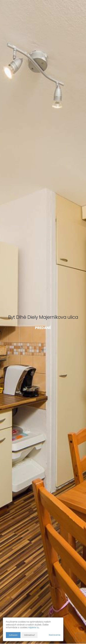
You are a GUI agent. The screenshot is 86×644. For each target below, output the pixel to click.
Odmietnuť (29, 635)
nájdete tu (34, 627)
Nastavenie (55, 635)
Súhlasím (13, 635)
